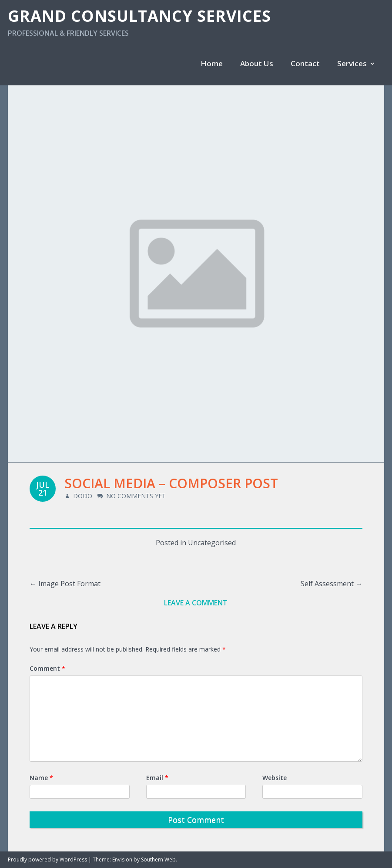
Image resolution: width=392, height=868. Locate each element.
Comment (47, 668)
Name (41, 778)
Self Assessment (332, 584)
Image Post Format (65, 584)
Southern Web (158, 860)
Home (212, 63)
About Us (257, 63)
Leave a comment (196, 603)
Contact (305, 63)
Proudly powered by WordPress (47, 860)
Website (275, 778)
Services (352, 63)
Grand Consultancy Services (139, 16)
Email (157, 778)
